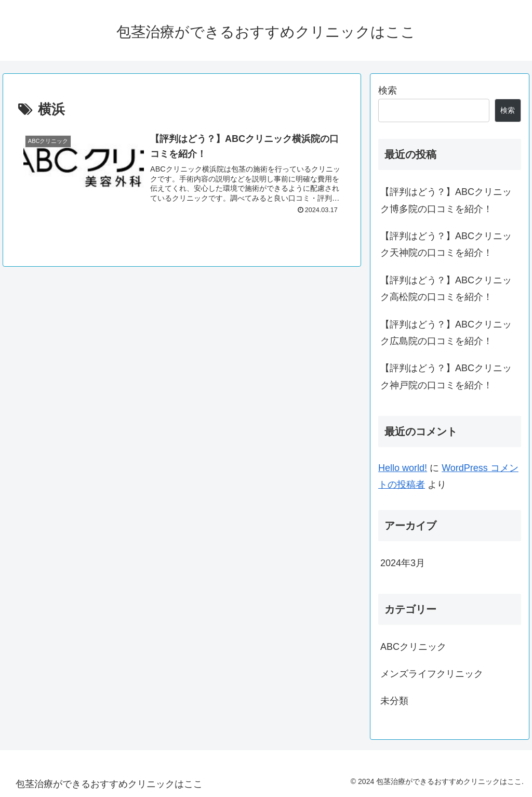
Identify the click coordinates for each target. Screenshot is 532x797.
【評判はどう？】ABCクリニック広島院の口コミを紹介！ (446, 333)
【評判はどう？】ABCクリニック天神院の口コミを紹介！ (446, 244)
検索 (388, 90)
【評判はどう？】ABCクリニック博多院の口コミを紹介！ (446, 200)
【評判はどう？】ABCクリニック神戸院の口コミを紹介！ (446, 376)
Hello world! (403, 468)
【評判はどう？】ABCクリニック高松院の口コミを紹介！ (446, 289)
